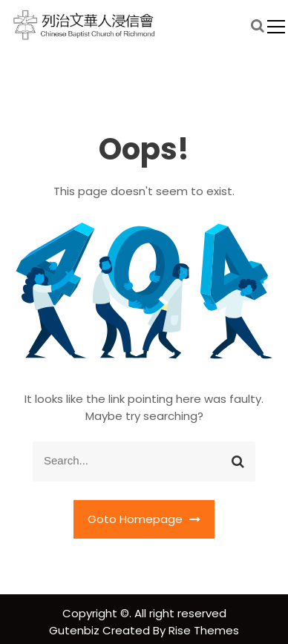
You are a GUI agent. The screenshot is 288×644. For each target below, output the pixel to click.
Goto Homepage (144, 519)
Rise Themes (204, 630)
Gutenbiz (76, 630)
